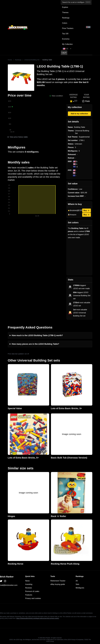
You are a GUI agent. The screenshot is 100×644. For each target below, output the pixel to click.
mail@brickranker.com (9, 585)
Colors (65, 23)
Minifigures (80, 588)
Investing (29, 584)
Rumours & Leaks (32, 591)
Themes (65, 12)
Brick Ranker (7, 577)
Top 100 (65, 34)
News (27, 581)
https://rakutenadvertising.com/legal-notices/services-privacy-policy (38, 618)
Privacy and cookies (33, 598)
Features (29, 595)
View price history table (19, 137)
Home (10, 60)
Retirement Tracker (58, 581)
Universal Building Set (32, 60)
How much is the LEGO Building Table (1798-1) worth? (37, 335)
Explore (65, 7)
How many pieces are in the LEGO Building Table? (35, 344)
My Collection (67, 44)
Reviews (28, 588)
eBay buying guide (58, 584)
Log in (64, 53)
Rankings (66, 18)
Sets (77, 584)
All (77, 581)
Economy (66, 39)
